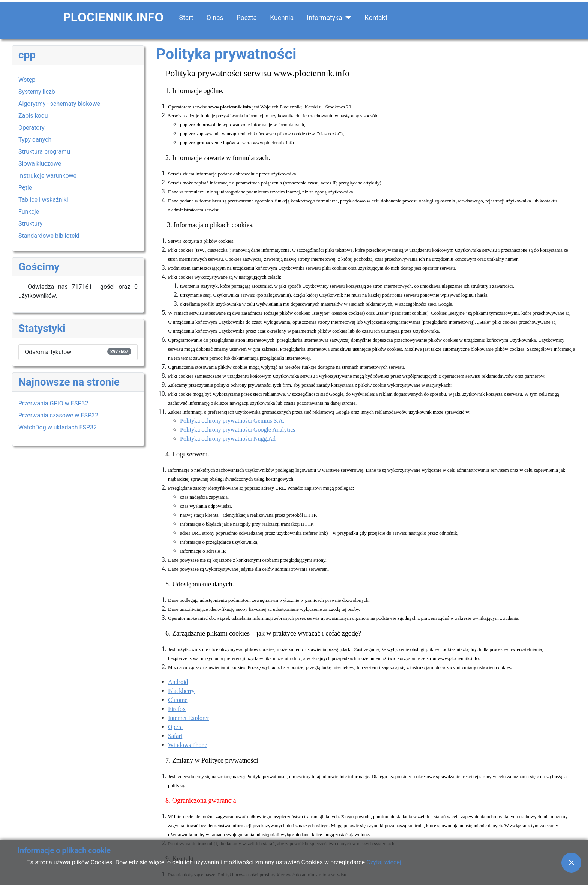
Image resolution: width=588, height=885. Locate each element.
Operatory (31, 128)
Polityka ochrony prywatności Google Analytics (238, 430)
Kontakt (376, 18)
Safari (175, 736)
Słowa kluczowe (40, 164)
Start (186, 18)
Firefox (177, 709)
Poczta (247, 18)
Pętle (25, 188)
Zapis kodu (33, 116)
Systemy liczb (37, 92)
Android (178, 682)
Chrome (178, 700)
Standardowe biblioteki (49, 236)
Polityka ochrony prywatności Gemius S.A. (232, 421)
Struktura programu (44, 152)
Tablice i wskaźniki (43, 200)
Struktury (30, 224)
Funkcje (29, 212)
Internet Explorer (189, 718)
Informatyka (324, 18)
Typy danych (35, 140)
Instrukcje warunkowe (47, 176)
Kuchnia (282, 18)
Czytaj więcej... (386, 862)
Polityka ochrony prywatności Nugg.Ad (228, 439)
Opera (175, 727)
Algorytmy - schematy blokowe (59, 104)
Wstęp (27, 80)
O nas (215, 18)
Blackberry (181, 691)
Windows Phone (188, 745)
